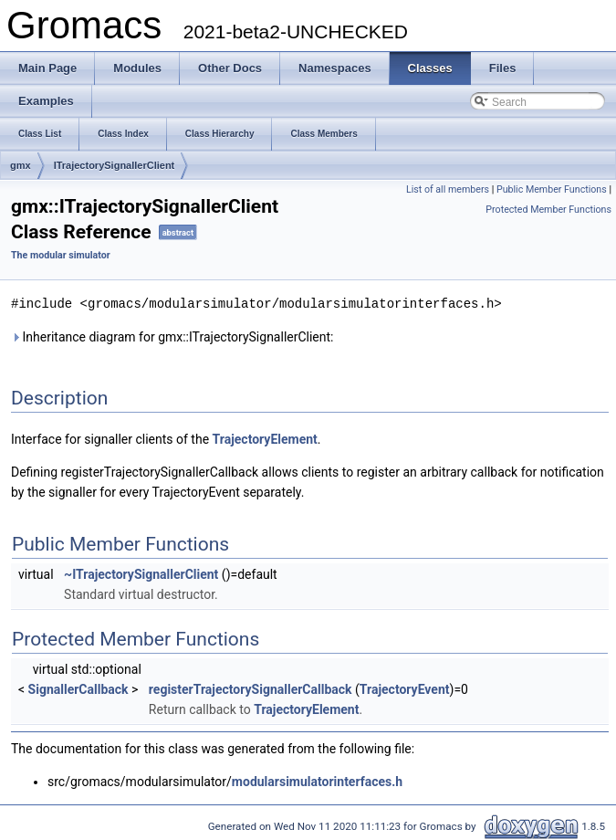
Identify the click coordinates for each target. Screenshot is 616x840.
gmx (21, 165)
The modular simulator (61, 255)
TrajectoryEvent (405, 688)
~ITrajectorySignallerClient (141, 573)
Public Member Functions (552, 189)
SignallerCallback (78, 688)
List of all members (448, 189)
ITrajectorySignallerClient (115, 165)
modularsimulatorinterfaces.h (317, 781)
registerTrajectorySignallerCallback (251, 688)
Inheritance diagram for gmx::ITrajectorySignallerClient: (172, 336)
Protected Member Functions (548, 210)
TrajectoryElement (265, 438)
